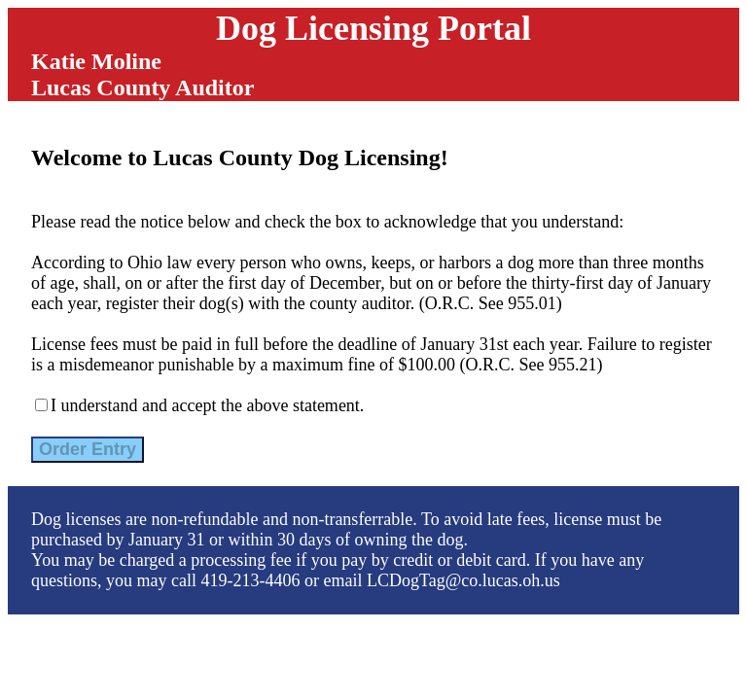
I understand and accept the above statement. (207, 405)
